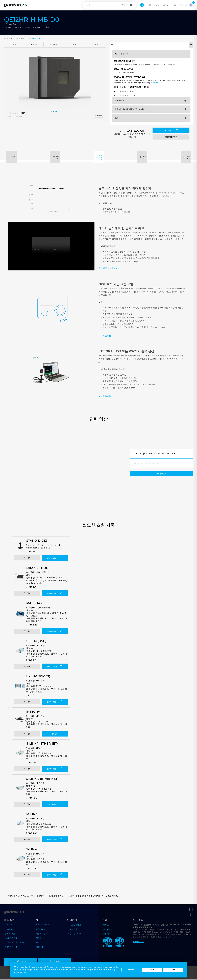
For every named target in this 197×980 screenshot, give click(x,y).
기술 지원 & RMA (75, 934)
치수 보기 (99, 116)
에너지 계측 (9, 930)
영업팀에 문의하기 (171, 137)
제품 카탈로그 (42, 930)
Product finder (43, 925)
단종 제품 (40, 947)
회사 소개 (107, 925)
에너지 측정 (20, 38)
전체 (123, 5)
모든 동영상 (162, 474)
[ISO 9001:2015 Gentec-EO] (108, 943)
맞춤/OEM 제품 (11, 947)
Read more (172, 85)
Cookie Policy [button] (76, 970)
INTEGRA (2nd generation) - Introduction (156, 454)
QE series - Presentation (147, 464)
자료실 (166, 5)
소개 (174, 5)
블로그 (39, 939)
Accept (173, 970)
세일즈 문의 (72, 930)
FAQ (38, 943)
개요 (131, 45)
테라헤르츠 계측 (11, 939)
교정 (157, 5)
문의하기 (183, 5)
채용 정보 (107, 934)
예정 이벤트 (108, 930)
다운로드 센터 (42, 934)
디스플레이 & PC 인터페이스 (16, 943)
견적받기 (55, 734)
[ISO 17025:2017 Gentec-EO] (120, 943)
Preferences (131, 970)
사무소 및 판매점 (74, 925)
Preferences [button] (24, 972)
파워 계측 (8, 925)
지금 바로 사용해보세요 (109, 269)
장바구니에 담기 (171, 131)
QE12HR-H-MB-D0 (35, 38)
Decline (152, 970)
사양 (172, 45)
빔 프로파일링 (10, 934)
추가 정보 (27, 558)
